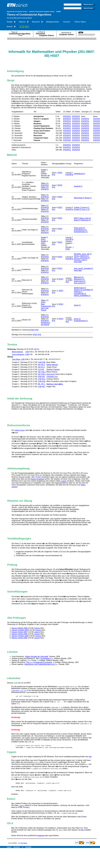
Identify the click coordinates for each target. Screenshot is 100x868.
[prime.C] (86, 208)
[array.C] (77, 319)
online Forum (20, 430)
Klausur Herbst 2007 (20, 632)
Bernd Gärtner (17, 352)
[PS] (69, 116)
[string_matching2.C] (82, 258)
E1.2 (43, 367)
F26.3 (43, 372)
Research (36, 22)
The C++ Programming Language (39, 662)
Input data (78, 262)
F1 (38, 349)
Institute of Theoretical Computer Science (42, 12)
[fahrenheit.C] (79, 198)
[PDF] (65, 116)
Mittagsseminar (53, 22)
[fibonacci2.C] (79, 279)
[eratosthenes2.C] (81, 232)
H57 (44, 387)
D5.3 (43, 365)
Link (86, 101)
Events (10, 27)
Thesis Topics (80, 22)
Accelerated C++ (47, 658)
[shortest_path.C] (81, 260)
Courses (67, 22)
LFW (40, 379)
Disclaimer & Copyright (22, 847)
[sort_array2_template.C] (84, 268)
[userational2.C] (80, 294)
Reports (22, 22)
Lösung (37, 628)
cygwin (64, 481)
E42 (44, 381)
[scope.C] (78, 209)
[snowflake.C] (88, 290)
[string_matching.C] (81, 256)
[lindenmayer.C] (80, 288)
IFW (40, 377)
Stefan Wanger (52, 365)
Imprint (10, 847)
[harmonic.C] (86, 220)
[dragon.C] (78, 290)
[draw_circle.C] (85, 218)
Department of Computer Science (17, 12)
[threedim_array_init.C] (83, 254)
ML (39, 384)
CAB (27, 352)
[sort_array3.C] (80, 283)
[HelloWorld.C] (80, 174)
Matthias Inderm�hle (55, 384)
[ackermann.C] (80, 281)
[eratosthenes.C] (80, 230)
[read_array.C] (79, 228)
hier (90, 757)
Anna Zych (51, 374)
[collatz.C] (78, 208)
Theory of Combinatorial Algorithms (29, 15)
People (10, 22)
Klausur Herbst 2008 (20, 628)
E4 (43, 369)
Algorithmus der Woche (45, 324)
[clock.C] (77, 305)
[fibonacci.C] (79, 277)
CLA (40, 369)
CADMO (58, 12)
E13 (44, 379)
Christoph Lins (52, 377)
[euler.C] (77, 220)
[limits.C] (88, 198)
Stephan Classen (53, 369)
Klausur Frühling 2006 (20, 636)
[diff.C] (76, 218)
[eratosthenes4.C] (81, 321)
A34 (43, 377)
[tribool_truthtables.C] (82, 296)
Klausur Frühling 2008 (20, 630)
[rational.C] (78, 292)
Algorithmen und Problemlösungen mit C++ (41, 664)
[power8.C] (78, 186)
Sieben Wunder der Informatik (37, 656)
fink (82, 830)
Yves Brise (16, 359)
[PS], (47, 321)
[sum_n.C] (86, 209)
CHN (40, 381)
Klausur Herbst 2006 (20, 634)
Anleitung (41, 836)
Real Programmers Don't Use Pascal (46, 307)
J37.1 (43, 384)
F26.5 (43, 374)
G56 (44, 362)
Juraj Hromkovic (18, 354)
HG (35, 349)
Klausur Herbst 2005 (20, 638)
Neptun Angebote (37, 479)
